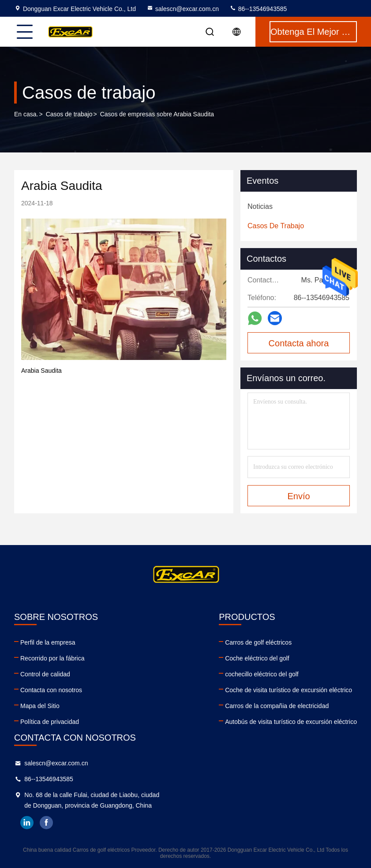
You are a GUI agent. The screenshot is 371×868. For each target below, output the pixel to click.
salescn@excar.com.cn (183, 9)
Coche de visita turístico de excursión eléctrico (289, 690)
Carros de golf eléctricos (258, 642)
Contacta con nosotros (51, 690)
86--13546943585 (258, 9)
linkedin (27, 823)
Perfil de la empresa (48, 642)
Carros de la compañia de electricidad (277, 706)
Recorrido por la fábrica (52, 658)
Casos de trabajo (69, 114)
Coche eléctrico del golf (257, 658)
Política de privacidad (50, 722)
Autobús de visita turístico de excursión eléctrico (291, 722)
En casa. (26, 114)
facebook (46, 823)
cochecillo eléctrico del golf (262, 674)
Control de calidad (45, 674)
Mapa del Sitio (40, 706)
